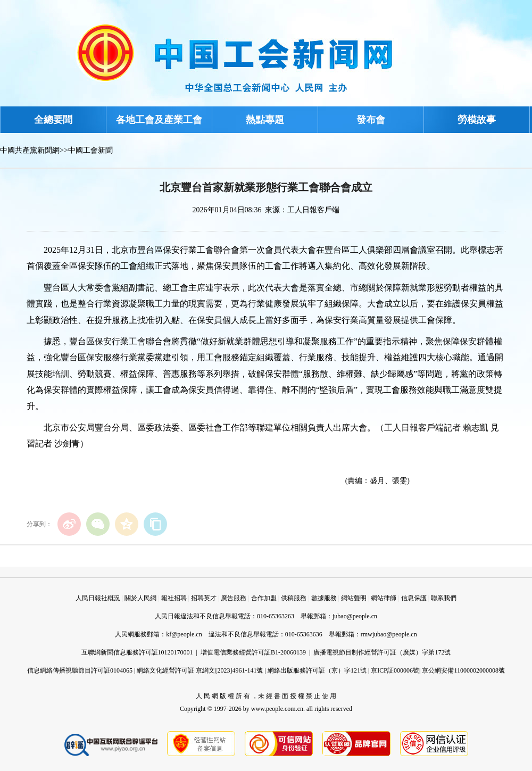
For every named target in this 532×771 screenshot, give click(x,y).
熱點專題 (265, 120)
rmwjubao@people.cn (389, 634)
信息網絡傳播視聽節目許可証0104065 (80, 670)
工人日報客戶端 (313, 210)
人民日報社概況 (98, 598)
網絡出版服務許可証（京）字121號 (317, 670)
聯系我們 (444, 598)
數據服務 (324, 598)
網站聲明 (354, 598)
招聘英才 (204, 598)
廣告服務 (234, 598)
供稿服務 (294, 598)
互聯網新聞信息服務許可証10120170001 (137, 652)
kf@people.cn (184, 634)
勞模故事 (477, 120)
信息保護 (414, 598)
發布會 (371, 120)
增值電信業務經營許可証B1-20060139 (253, 652)
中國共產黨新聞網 (30, 150)
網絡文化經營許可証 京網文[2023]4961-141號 (200, 670)
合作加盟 (264, 598)
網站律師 (384, 598)
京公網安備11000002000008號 (463, 670)
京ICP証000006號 (395, 670)
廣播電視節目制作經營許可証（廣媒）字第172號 (382, 652)
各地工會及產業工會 (159, 120)
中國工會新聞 (90, 150)
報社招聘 (174, 598)
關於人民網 (140, 598)
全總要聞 (53, 120)
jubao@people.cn (355, 616)
